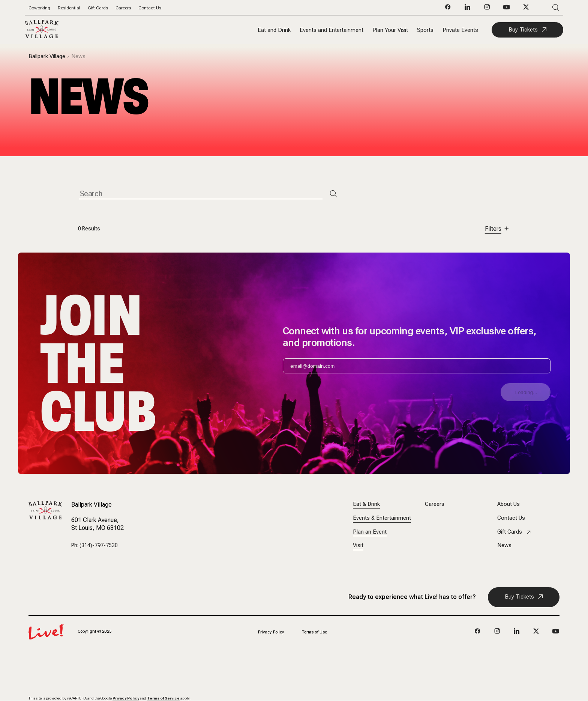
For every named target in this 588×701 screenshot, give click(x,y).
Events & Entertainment (382, 518)
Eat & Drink (366, 504)
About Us (508, 504)
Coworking (39, 8)
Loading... (526, 392)
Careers (123, 8)
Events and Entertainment (331, 30)
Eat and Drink (274, 30)
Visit (358, 545)
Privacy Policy (271, 632)
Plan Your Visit (390, 30)
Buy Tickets (523, 30)
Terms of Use (314, 632)
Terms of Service (163, 698)
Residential (69, 8)
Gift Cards (98, 8)
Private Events (460, 30)
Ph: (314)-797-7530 (94, 545)
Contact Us (150, 8)
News (78, 56)
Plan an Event (370, 532)
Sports (425, 30)
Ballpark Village (47, 56)
